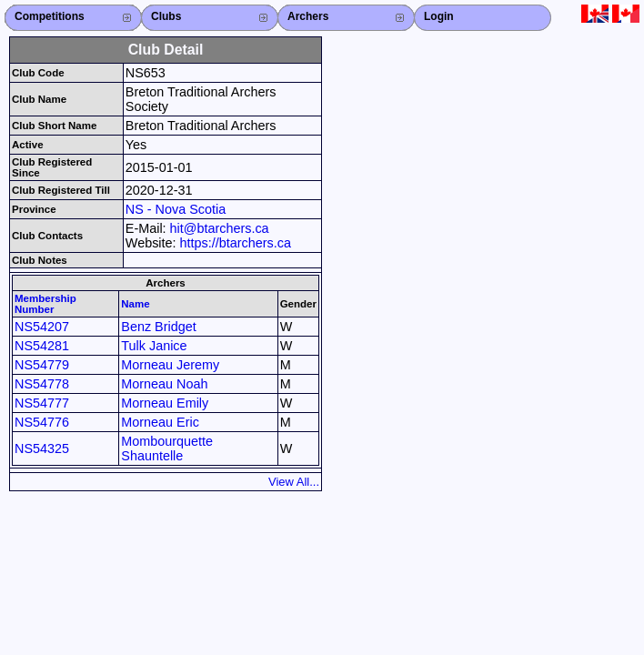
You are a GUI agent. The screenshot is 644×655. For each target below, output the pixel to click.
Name (135, 304)
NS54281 (42, 346)
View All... (294, 482)
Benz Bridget (158, 327)
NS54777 (42, 403)
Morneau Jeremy (170, 365)
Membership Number (45, 304)
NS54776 (42, 422)
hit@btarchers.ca (220, 228)
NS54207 (42, 327)
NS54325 (42, 448)
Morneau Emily (165, 403)
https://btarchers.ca (236, 243)
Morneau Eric (160, 422)
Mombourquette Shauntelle (167, 448)
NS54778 (42, 384)
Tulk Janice (154, 346)
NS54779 (42, 365)
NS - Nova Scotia (176, 209)
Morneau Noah (164, 384)
